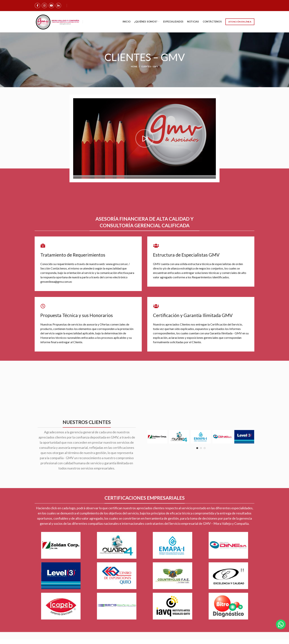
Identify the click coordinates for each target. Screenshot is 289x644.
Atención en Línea (240, 22)
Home (134, 66)
